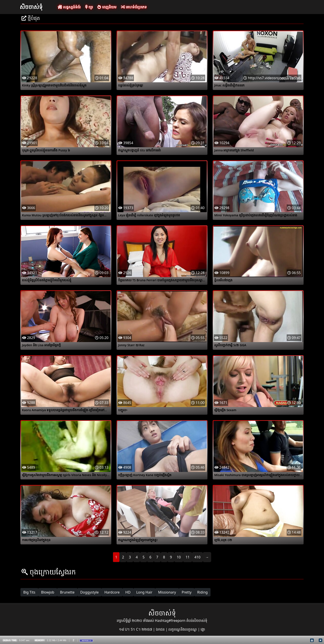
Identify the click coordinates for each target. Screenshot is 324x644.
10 (179, 557)
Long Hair (144, 592)
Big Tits (29, 592)
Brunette (67, 592)
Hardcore (112, 592)
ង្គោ (203, 629)
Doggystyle (90, 592)
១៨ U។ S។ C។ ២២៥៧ (136, 629)
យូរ (89, 7)
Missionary (167, 592)
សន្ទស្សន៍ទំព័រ (69, 7)
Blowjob (48, 592)
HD (128, 592)
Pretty (187, 592)
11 (187, 557)
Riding (202, 592)
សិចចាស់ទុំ (31, 7)
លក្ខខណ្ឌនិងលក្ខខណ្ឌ (183, 629)
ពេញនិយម (107, 7)
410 (197, 557)
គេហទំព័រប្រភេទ (134, 7)
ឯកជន (161, 629)
